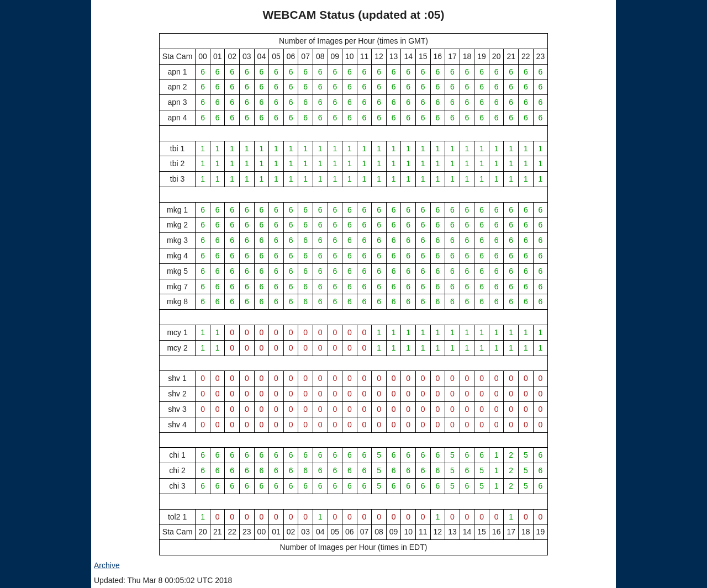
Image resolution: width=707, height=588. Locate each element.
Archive (107, 565)
